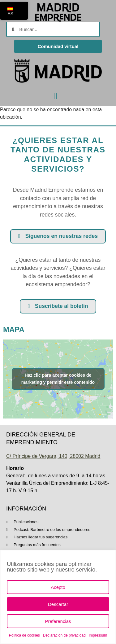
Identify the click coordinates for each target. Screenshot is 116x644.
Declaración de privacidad (64, 635)
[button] (56, 96)
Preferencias (58, 621)
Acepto (58, 587)
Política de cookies (24, 635)
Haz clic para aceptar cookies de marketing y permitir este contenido (58, 379)
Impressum (98, 635)
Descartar (58, 604)
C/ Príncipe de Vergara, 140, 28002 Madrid (53, 456)
